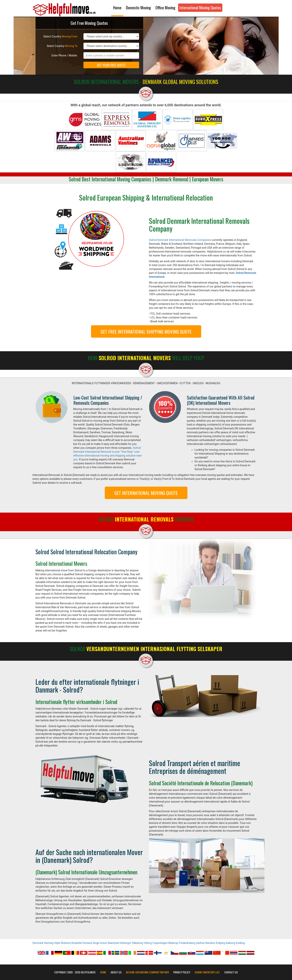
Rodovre (66, 943)
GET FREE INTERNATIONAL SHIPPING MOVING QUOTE (146, 331)
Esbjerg (220, 943)
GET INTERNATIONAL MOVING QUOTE (146, 493)
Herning (49, 943)
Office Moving (165, 8)
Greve (104, 943)
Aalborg (230, 943)
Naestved (113, 943)
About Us (116, 972)
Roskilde (77, 943)
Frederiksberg (187, 943)
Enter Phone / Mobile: (65, 55)
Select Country (61, 36)
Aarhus (200, 943)
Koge (96, 943)
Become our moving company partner (147, 972)
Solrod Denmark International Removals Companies (180, 240)
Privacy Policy (182, 972)
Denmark (38, 943)
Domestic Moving (138, 8)
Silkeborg (138, 943)
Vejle (57, 943)
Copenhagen (160, 943)
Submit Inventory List (207, 972)
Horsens (87, 943)
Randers (210, 943)
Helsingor (126, 943)
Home (117, 8)
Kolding (240, 943)
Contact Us (231, 972)
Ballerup (173, 943)
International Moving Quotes (200, 8)
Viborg (148, 943)
